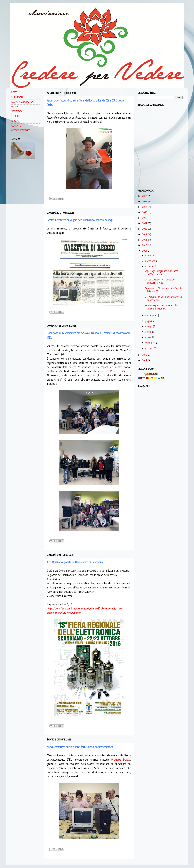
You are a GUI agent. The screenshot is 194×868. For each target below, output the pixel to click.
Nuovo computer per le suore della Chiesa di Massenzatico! (80, 747)
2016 (145, 251)
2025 (145, 202)
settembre (151, 316)
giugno (149, 321)
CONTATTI (16, 126)
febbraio (150, 343)
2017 (145, 245)
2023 (145, 213)
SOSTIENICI (17, 112)
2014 (145, 361)
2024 (145, 207)
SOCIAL (15, 121)
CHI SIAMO (17, 97)
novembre (151, 261)
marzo (149, 337)
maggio (149, 327)
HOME (14, 93)
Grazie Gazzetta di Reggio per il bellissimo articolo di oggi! (80, 220)
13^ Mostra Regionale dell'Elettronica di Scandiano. (75, 563)
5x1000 (15, 116)
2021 (145, 224)
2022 (145, 218)
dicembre (150, 256)
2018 (145, 240)
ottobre (150, 267)
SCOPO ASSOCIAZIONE (23, 102)
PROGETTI (16, 107)
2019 (145, 235)
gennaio (150, 348)
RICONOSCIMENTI (21, 131)
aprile (148, 332)
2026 (145, 196)
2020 (145, 229)
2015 (145, 355)
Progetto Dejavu (119, 371)
